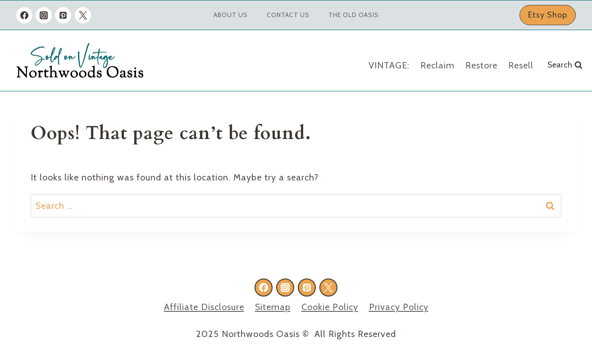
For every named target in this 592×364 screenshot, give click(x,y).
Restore (481, 65)
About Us (231, 15)
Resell (521, 65)
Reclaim (437, 65)
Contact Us (288, 15)
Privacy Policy (399, 307)
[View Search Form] (565, 65)
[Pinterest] (63, 15)
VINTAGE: (389, 65)
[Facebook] (24, 15)
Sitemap (273, 307)
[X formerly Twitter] (83, 15)
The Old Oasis (354, 15)
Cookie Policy (330, 307)
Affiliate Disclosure (204, 307)
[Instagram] (44, 15)
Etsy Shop (548, 15)
